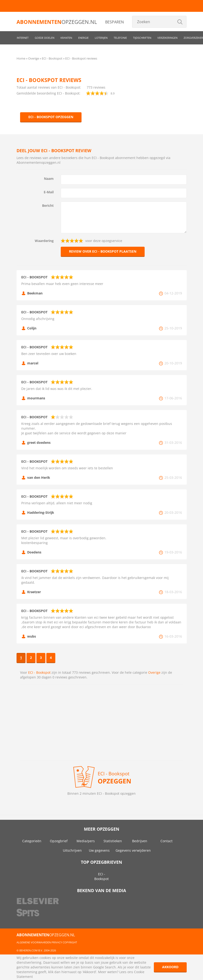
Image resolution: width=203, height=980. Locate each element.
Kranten (66, 38)
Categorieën (32, 841)
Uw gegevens (99, 850)
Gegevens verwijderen (133, 850)
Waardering (44, 241)
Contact (166, 841)
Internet (23, 38)
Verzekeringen (167, 38)
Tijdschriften (142, 38)
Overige (154, 672)
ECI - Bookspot (39, 672)
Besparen (114, 22)
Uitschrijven (72, 850)
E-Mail (49, 192)
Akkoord (170, 967)
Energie (83, 38)
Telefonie (120, 38)
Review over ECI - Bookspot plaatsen (103, 251)
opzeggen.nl (57, 22)
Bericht (48, 205)
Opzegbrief (59, 841)
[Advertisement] (102, 722)
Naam (49, 179)
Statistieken (113, 841)
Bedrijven (140, 841)
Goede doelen (45, 38)
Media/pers (86, 841)
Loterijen (101, 38)
